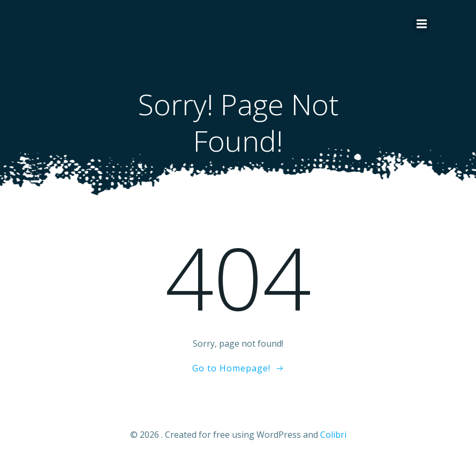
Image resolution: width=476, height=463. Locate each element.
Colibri (333, 435)
